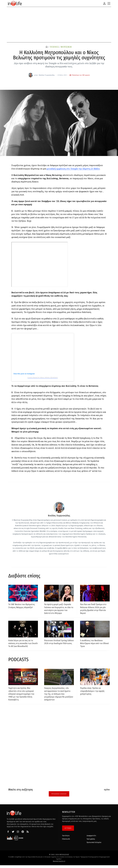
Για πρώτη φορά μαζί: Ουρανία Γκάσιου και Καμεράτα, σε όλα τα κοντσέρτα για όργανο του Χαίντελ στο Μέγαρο (57, 610)
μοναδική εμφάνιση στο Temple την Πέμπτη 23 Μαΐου (73, 169)
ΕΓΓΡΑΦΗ (68, 831)
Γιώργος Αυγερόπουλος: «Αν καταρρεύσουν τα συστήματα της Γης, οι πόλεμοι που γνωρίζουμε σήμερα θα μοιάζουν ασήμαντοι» (58, 697)
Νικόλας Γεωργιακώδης (47, 75)
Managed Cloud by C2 (59, 864)
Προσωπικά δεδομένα (94, 845)
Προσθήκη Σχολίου (59, 797)
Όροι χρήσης (91, 842)
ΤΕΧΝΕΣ (54, 47)
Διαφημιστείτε (91, 839)
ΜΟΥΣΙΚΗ (66, 47)
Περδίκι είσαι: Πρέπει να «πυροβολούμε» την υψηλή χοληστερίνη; (94, 694)
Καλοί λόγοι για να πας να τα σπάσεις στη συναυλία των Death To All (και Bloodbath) (23, 646)
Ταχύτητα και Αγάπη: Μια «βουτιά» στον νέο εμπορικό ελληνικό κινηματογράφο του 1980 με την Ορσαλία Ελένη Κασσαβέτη (23, 697)
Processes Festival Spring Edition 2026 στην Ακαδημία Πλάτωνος (58, 646)
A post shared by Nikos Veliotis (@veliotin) (43, 378)
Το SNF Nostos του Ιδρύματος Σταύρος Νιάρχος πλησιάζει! (23, 606)
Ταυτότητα (66, 839)
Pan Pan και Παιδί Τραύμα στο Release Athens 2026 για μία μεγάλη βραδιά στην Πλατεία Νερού (94, 609)
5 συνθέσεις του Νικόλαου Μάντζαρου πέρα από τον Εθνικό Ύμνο (93, 646)
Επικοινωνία (66, 842)
